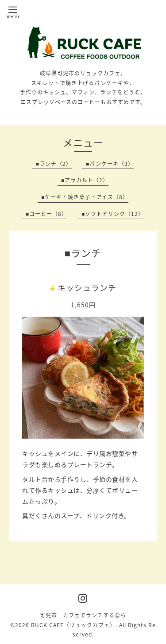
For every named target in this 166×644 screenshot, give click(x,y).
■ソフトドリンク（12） (113, 214)
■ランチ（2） (54, 164)
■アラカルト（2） (85, 180)
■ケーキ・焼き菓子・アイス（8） (85, 197)
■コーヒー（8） (46, 214)
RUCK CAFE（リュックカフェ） (73, 625)
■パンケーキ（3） (110, 164)
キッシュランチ (87, 288)
